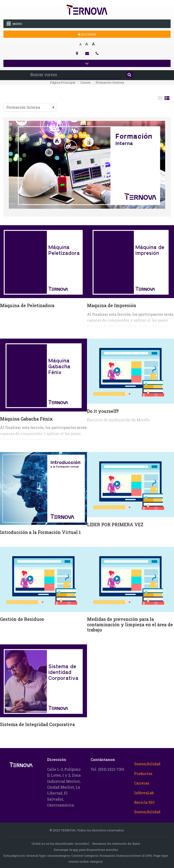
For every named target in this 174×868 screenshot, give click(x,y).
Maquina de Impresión (112, 305)
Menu (14, 24)
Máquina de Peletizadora (27, 305)
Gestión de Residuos (22, 619)
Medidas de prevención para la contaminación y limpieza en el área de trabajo (130, 624)
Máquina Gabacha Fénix (26, 419)
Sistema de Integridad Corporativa (37, 724)
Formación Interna (110, 82)
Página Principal (63, 82)
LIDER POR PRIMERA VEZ (115, 525)
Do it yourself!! (103, 411)
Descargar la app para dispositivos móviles (86, 850)
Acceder (87, 34)
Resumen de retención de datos (116, 844)
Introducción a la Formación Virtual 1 (40, 532)
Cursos (86, 82)
